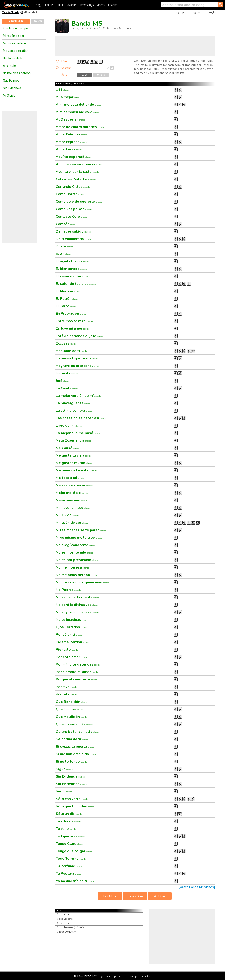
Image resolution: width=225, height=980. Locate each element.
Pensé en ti (69, 635)
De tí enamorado (73, 239)
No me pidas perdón (17, 73)
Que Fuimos (11, 81)
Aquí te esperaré (74, 157)
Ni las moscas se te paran (81, 530)
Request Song (135, 896)
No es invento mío (74, 552)
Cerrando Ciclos (73, 187)
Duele (64, 246)
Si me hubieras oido (76, 754)
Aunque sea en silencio (79, 164)
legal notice (105, 976)
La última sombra (74, 411)
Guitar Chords (64, 914)
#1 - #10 (101, 75)
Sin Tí (64, 791)
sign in (196, 12)
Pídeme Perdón (72, 642)
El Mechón (68, 291)
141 (63, 90)
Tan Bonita (68, 821)
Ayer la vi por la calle (77, 172)
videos (101, 5)
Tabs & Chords (11, 12)
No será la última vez (77, 605)
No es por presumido (77, 560)
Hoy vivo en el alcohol (78, 366)
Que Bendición (72, 702)
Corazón (66, 224)
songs (38, 5)
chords (49, 5)
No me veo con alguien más (82, 582)
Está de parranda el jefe (80, 336)
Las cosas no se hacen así (81, 418)
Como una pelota (74, 209)
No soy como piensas (77, 612)
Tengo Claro (70, 844)
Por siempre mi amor (77, 672)
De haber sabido (73, 231)
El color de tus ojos (16, 28)
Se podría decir (72, 739)
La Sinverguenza (73, 403)
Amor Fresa (69, 149)
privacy (118, 976)
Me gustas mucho (74, 463)
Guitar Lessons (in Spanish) (72, 927)
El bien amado (71, 269)
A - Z (84, 75)
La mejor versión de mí (78, 396)
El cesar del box (73, 276)
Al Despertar (70, 119)
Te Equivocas (70, 836)
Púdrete (66, 694)
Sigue (64, 769)
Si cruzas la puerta (75, 747)
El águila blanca (73, 261)
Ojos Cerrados (71, 627)
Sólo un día (69, 814)
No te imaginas (72, 620)
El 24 (64, 254)
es (126, 976)
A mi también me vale (78, 112)
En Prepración (71, 314)
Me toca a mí (70, 478)
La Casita (67, 388)
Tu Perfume (69, 866)
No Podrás (68, 590)
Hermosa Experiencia (77, 358)
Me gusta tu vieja (74, 455)
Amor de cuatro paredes (80, 127)
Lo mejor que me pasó (78, 433)
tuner (60, 5)
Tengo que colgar (74, 851)
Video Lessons (65, 919)
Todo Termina (71, 859)
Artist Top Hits (16, 21)
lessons (113, 5)
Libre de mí (69, 426)
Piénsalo (67, 650)
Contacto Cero (71, 217)
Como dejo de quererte (79, 202)
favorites (72, 5)
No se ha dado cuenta (78, 597)
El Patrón (67, 299)
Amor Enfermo (71, 134)
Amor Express (71, 142)
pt (136, 976)
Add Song (160, 896)
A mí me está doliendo (78, 105)
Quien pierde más (74, 724)
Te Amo (66, 829)
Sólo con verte (72, 799)
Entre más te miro (74, 321)
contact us (145, 976)
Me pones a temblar (76, 470)
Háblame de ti (12, 58)
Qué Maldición (71, 717)
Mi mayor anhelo (14, 43)
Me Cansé (68, 448)
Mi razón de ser (14, 36)
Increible (67, 373)
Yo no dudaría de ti (75, 881)
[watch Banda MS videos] (197, 887)
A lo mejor (10, 66)
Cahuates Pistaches (76, 179)
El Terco (66, 306)
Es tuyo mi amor (73, 328)
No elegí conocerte (76, 545)
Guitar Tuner (64, 923)
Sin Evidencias (71, 784)
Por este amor (71, 657)
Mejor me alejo (72, 493)
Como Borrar (70, 194)
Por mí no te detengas (78, 664)
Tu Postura (68, 874)
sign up (180, 12)
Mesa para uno (72, 500)
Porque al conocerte (77, 679)
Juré (63, 381)
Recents (38, 21)
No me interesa (72, 567)
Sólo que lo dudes (75, 806)
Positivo (66, 687)
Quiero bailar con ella (78, 732)
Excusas (66, 343)
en (131, 976)
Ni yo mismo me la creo (79, 538)
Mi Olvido (9, 96)
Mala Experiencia (73, 440)
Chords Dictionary (66, 932)
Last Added (110, 896)
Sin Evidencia (12, 88)
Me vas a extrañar (15, 51)
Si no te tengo (71, 762)
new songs (87, 5)
